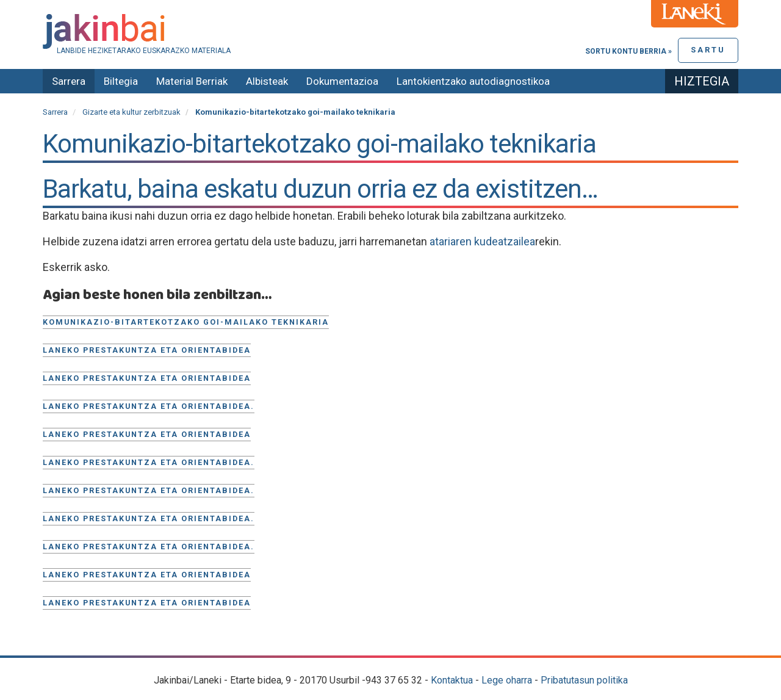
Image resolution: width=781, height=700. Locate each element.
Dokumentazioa (342, 81)
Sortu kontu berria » (628, 51)
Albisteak (267, 81)
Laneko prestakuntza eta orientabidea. (149, 406)
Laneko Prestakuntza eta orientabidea (147, 575)
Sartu (708, 50)
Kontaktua (452, 680)
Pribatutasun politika (584, 680)
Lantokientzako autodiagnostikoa (473, 81)
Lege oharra (507, 680)
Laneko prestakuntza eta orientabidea (147, 350)
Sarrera (69, 81)
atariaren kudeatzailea (482, 241)
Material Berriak (192, 81)
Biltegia (121, 81)
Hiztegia (702, 81)
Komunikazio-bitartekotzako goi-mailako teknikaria (186, 322)
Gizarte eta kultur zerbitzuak (131, 112)
